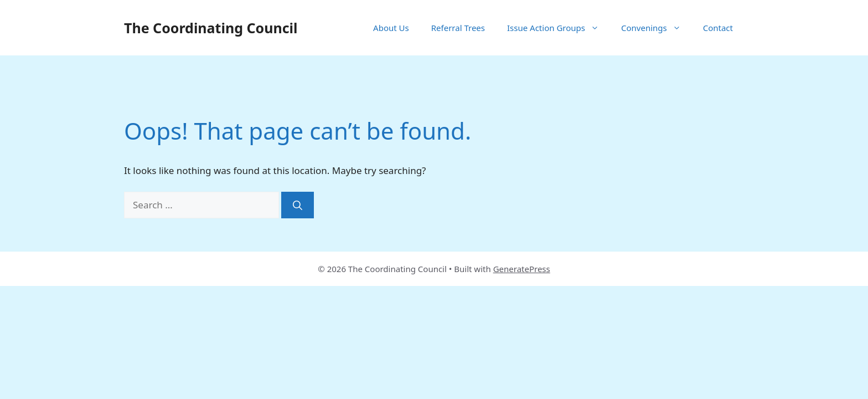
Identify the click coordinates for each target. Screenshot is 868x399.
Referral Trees (458, 28)
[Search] (298, 205)
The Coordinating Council (211, 28)
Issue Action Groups (559, 28)
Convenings (657, 28)
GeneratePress (522, 269)
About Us (391, 28)
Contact (718, 28)
